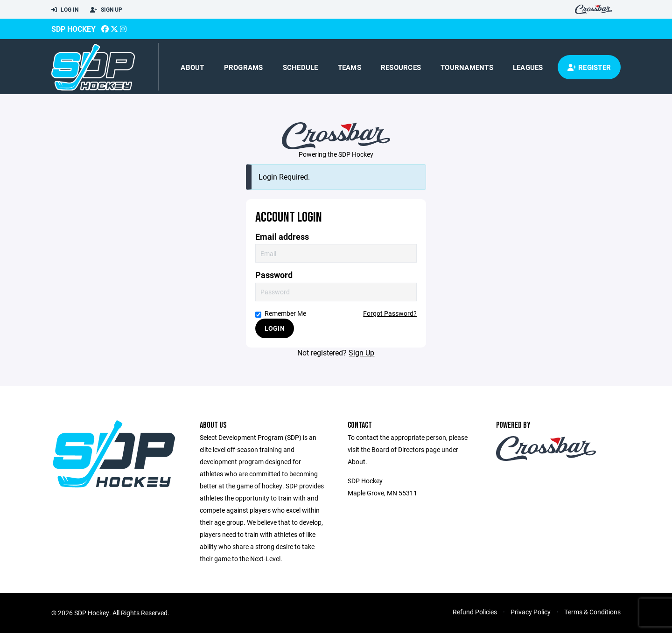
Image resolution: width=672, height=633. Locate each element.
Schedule (301, 67)
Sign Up (106, 10)
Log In (65, 10)
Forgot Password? (390, 313)
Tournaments (467, 67)
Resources (401, 67)
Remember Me (281, 313)
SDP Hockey (73, 29)
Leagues (528, 67)
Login (275, 328)
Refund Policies (475, 612)
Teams (350, 67)
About (192, 67)
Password (274, 275)
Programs (244, 67)
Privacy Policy (531, 612)
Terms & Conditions (592, 612)
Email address (282, 237)
